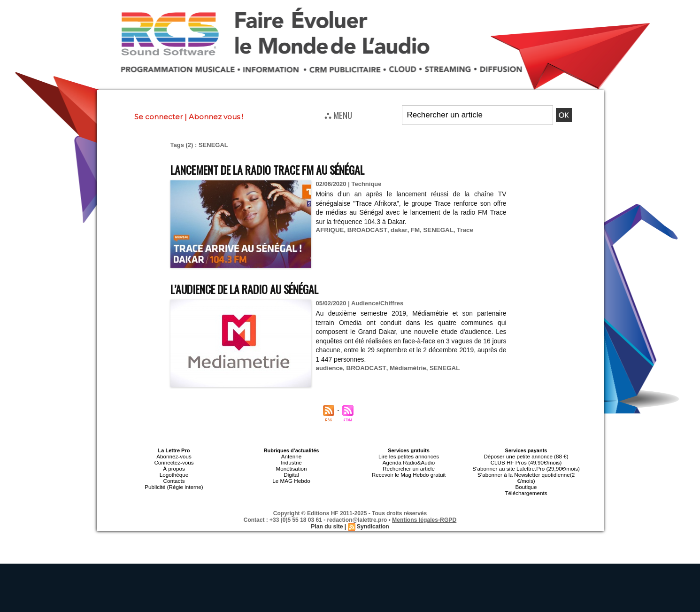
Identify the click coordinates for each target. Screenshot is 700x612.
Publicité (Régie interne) (174, 484)
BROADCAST (366, 230)
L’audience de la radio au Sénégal (252, 289)
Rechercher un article (409, 467)
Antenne (291, 456)
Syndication (373, 523)
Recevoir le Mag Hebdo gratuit (409, 473)
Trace (461, 230)
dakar (396, 230)
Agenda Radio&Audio (409, 462)
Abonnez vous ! (216, 117)
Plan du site (327, 523)
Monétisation (291, 467)
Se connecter (158, 117)
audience (329, 368)
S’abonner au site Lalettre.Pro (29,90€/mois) (526, 467)
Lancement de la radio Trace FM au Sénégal (278, 169)
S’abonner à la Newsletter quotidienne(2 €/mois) (526, 476)
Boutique (526, 484)
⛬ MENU (338, 115)
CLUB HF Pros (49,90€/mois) (526, 462)
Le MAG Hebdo (292, 479)
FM (412, 230)
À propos (174, 467)
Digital (291, 473)
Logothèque (174, 473)
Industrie (291, 462)
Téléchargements (526, 490)
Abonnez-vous (174, 456)
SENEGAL (435, 230)
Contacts (174, 479)
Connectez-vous (174, 462)
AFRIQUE (330, 230)
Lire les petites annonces (409, 456)
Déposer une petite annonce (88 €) (526, 456)
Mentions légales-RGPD (424, 517)
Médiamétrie (405, 368)
